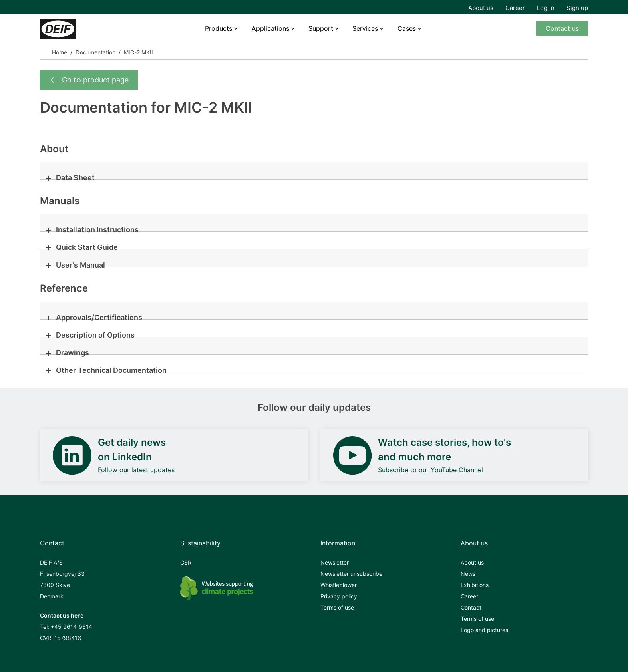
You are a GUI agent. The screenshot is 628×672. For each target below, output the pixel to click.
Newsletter (335, 562)
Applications (270, 28)
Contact (471, 607)
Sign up (577, 8)
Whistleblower (339, 585)
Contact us (562, 28)
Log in (546, 8)
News (468, 574)
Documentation (96, 52)
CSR (186, 562)
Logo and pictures (484, 630)
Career (515, 8)
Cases (407, 28)
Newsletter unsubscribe (351, 574)
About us (481, 8)
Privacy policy (339, 596)
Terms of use (337, 607)
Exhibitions (475, 585)
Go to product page (89, 80)
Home (60, 52)
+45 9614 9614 (71, 627)
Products (219, 28)
